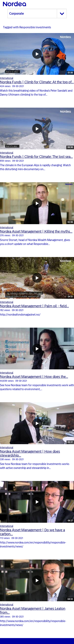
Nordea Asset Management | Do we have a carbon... (32, 532)
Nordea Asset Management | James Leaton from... (33, 611)
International (7, 78)
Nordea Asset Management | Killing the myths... (36, 231)
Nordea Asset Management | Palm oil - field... (34, 306)
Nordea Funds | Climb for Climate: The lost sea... (36, 157)
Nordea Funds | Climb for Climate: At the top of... (37, 82)
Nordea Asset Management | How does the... (34, 377)
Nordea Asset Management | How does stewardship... (30, 453)
